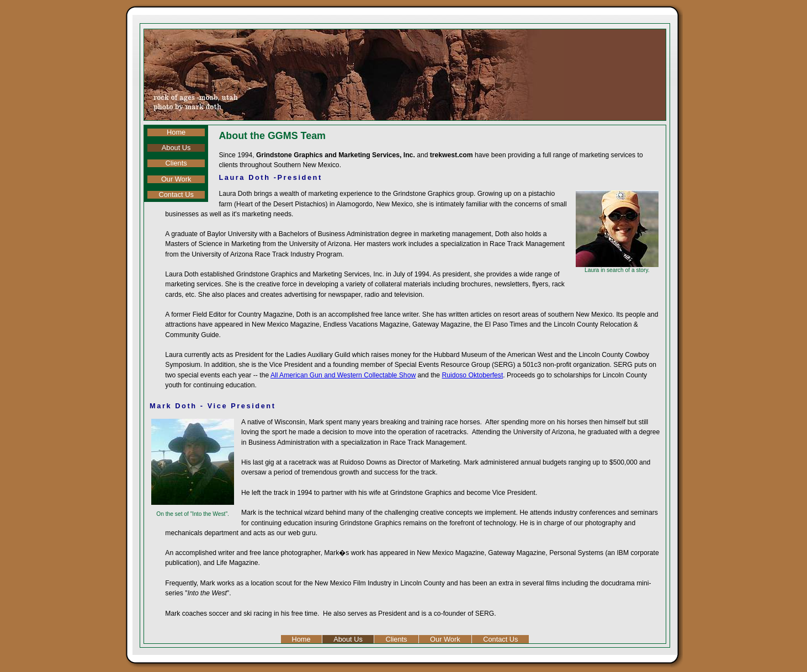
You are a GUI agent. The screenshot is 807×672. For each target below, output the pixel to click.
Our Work (176, 179)
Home (176, 132)
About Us (176, 148)
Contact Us (176, 195)
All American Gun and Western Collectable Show (343, 375)
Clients (176, 163)
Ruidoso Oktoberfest (473, 375)
